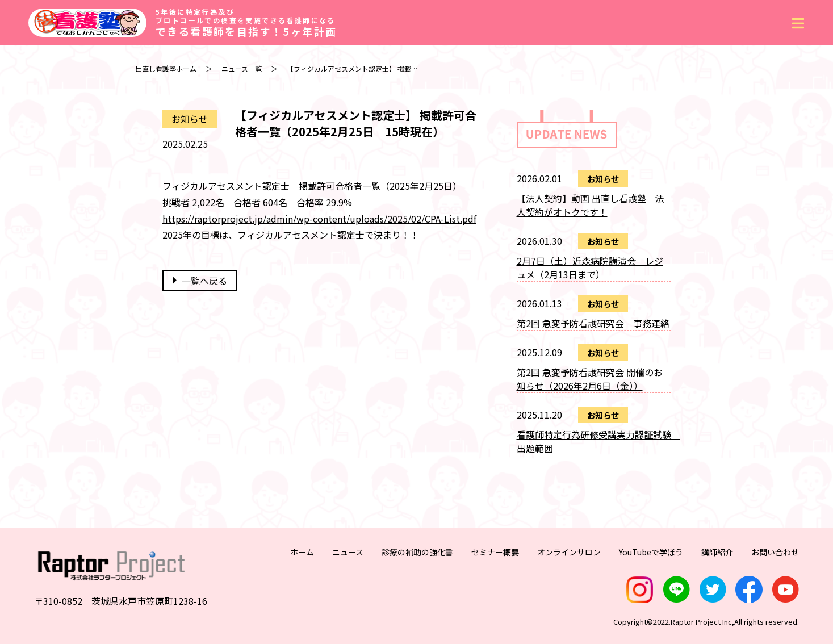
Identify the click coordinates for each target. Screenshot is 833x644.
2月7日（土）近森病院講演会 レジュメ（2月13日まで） (590, 267)
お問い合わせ (775, 552)
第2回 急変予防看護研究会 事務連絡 (593, 323)
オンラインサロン (569, 552)
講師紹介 (717, 552)
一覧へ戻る (200, 281)
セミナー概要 (495, 552)
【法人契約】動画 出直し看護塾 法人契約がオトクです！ (591, 205)
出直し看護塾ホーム (166, 68)
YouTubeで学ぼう (651, 552)
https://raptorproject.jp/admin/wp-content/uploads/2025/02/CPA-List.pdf (319, 219)
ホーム (302, 552)
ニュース (348, 552)
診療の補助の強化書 (417, 552)
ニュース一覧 (242, 68)
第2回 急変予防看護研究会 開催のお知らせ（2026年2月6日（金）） (590, 379)
